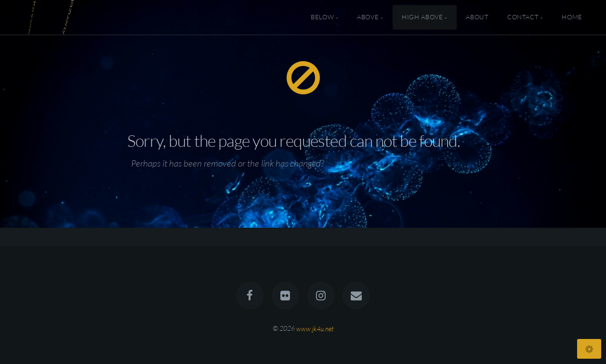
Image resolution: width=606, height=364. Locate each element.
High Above (422, 17)
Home (572, 17)
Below (322, 17)
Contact (523, 17)
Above (368, 17)
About (477, 17)
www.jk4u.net (315, 328)
